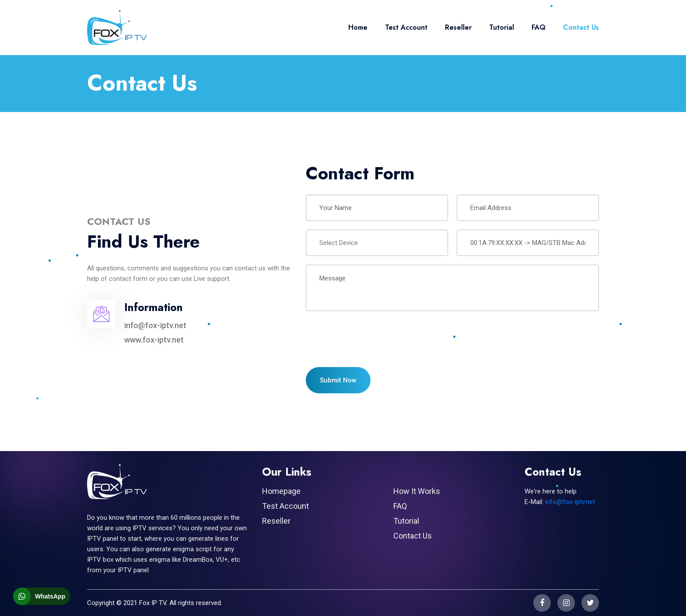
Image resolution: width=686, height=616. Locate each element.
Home (358, 27)
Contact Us (581, 27)
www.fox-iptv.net (154, 340)
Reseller (458, 27)
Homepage (281, 491)
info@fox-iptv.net (155, 325)
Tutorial (502, 27)
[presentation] (372, 337)
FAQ (539, 27)
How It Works (417, 491)
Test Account (406, 27)
